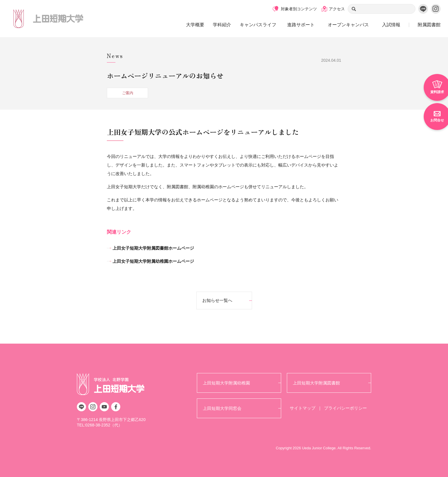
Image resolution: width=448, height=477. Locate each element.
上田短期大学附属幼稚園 (226, 383)
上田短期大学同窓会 (222, 408)
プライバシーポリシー (345, 408)
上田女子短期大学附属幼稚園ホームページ (153, 261)
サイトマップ (303, 408)
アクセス (337, 9)
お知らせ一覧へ (217, 300)
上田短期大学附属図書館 (316, 383)
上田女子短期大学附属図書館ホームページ (153, 248)
